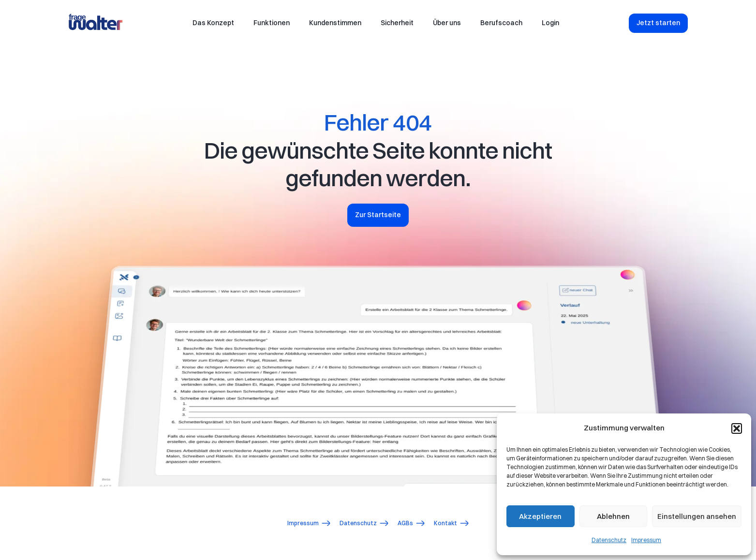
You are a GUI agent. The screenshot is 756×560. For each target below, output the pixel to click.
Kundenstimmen (335, 23)
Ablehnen (613, 516)
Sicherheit (397, 23)
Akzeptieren (540, 516)
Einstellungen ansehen (697, 516)
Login (550, 23)
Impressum (646, 540)
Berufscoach (501, 23)
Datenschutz (609, 540)
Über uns (447, 23)
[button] (737, 428)
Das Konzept (213, 23)
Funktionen (272, 23)
